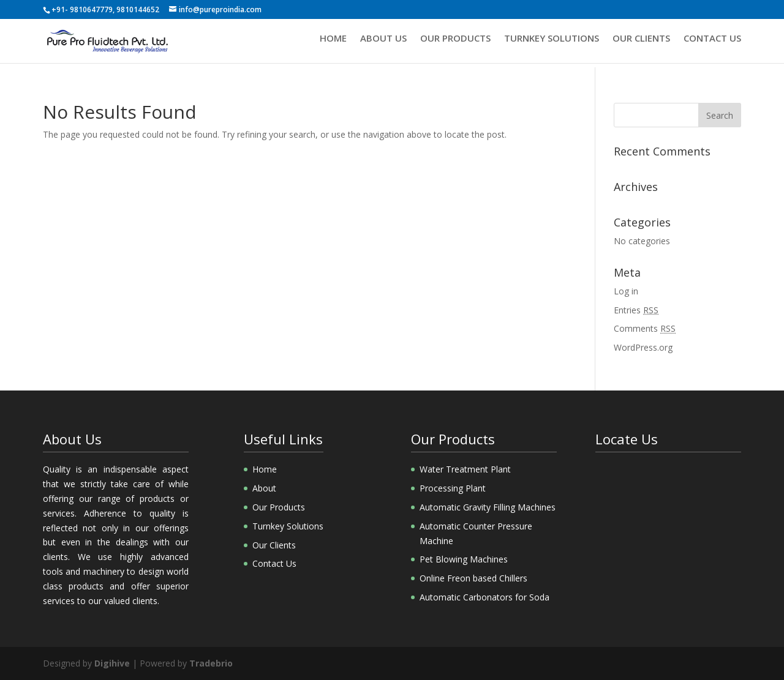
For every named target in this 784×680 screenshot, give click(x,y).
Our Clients (641, 44)
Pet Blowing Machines (464, 559)
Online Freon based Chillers (473, 578)
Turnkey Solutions (552, 44)
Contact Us (712, 44)
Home (333, 44)
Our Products (455, 44)
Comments (645, 328)
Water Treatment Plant (465, 469)
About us (383, 44)
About (264, 488)
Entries (636, 310)
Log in (626, 291)
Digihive (112, 663)
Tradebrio (211, 663)
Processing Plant (453, 488)
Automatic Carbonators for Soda (484, 597)
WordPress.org (643, 347)
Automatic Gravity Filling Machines (488, 507)
